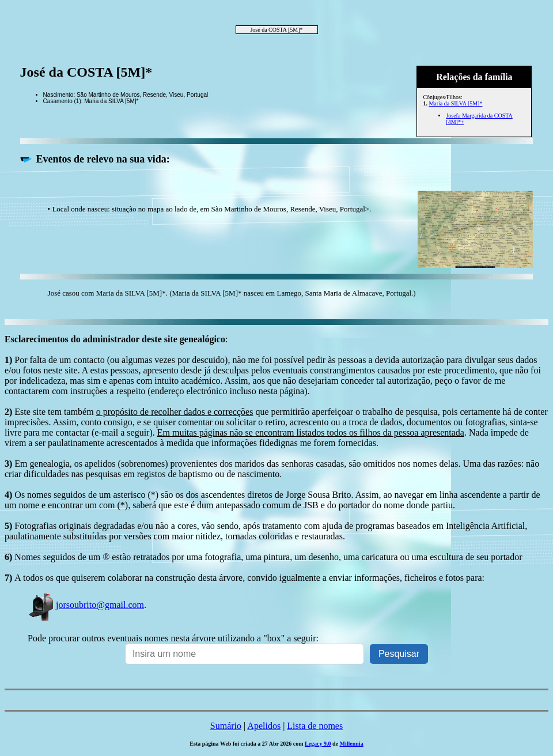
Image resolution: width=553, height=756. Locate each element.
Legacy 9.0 (318, 744)
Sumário (226, 726)
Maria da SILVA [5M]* (455, 103)
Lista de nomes (315, 726)
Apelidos (264, 726)
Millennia (352, 744)
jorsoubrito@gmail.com (86, 605)
